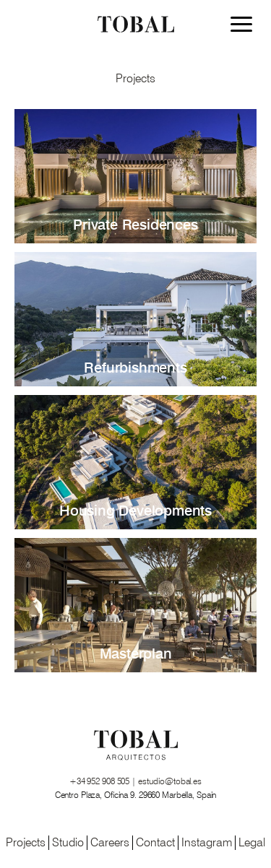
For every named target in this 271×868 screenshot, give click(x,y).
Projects (26, 842)
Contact (155, 842)
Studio (68, 842)
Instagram (207, 842)
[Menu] (245, 26)
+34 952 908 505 (100, 781)
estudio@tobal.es (170, 781)
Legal (252, 842)
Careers (110, 842)
